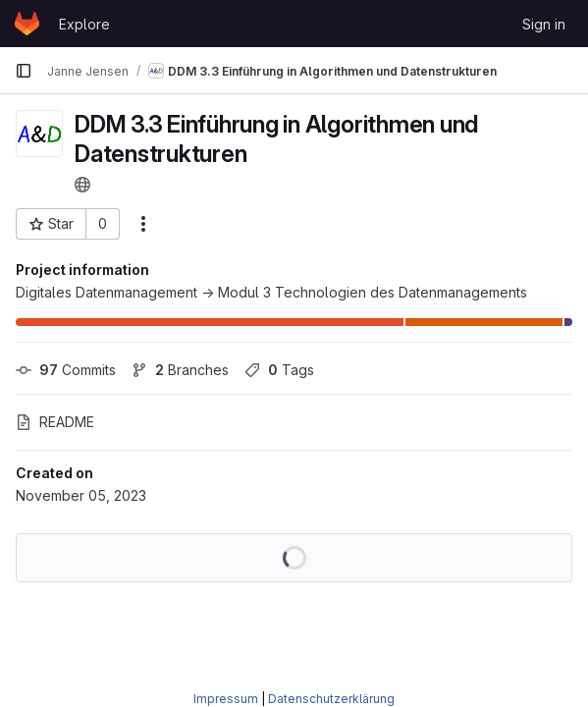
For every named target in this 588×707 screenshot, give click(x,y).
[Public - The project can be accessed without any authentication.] (82, 185)
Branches (180, 370)
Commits (66, 370)
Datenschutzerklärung (331, 699)
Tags (279, 370)
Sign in (544, 24)
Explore (84, 24)
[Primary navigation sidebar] (24, 71)
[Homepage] (27, 24)
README (55, 422)
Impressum (226, 699)
